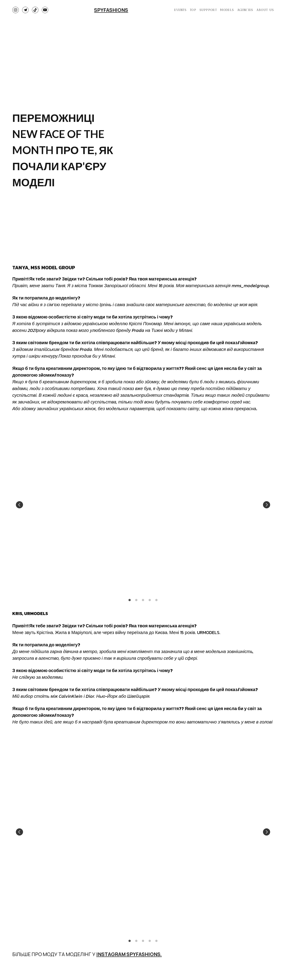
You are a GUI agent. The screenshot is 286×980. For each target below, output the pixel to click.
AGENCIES (245, 10)
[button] (16, 10)
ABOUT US (265, 10)
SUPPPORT (208, 10)
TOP (193, 10)
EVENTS (180, 10)
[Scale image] (76, 505)
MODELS (227, 10)
